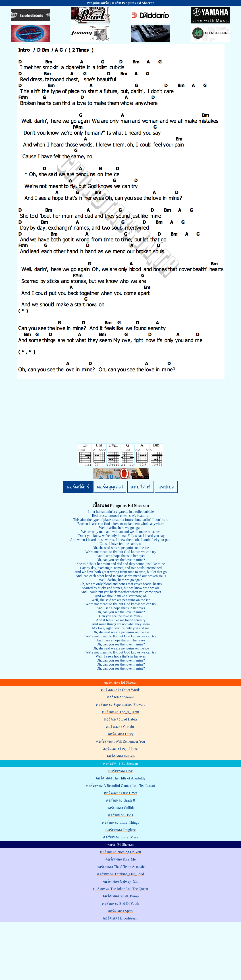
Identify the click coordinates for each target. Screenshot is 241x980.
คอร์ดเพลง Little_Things (120, 822)
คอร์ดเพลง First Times (120, 793)
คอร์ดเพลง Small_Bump (120, 896)
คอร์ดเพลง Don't (121, 815)
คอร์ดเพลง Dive (120, 771)
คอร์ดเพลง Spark (120, 911)
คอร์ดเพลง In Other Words (121, 690)
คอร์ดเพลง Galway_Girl (120, 881)
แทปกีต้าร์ (141, 487)
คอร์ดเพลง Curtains (120, 727)
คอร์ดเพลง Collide (120, 808)
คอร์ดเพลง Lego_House (120, 749)
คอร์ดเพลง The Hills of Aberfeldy (120, 778)
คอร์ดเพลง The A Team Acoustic (120, 867)
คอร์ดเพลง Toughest (120, 830)
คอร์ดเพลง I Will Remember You (120, 741)
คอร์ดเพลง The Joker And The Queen (121, 889)
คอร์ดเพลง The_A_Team (120, 712)
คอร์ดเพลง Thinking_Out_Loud (120, 874)
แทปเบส (166, 487)
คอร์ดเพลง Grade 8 (120, 800)
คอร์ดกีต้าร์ (78, 487)
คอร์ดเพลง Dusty (120, 734)
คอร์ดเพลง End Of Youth (120, 904)
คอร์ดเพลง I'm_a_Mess (120, 837)
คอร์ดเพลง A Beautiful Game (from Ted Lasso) (121, 786)
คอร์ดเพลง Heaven (121, 756)
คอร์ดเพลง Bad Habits (120, 719)
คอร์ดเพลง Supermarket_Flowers (120, 705)
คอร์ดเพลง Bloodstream (120, 918)
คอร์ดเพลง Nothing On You (120, 852)
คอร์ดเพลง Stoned (120, 697)
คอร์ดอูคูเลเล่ (110, 487)
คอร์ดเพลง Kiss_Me (120, 859)
